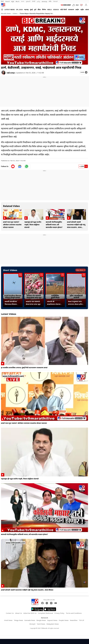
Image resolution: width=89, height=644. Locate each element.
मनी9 (50, 1)
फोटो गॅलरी (64, 9)
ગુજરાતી (28, 1)
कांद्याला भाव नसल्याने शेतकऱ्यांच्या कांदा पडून (33, 303)
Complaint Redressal (45, 613)
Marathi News (6, 13)
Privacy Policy (59, 613)
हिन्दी (2, 1)
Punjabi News (64, 620)
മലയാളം (44, 1)
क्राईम (77, 9)
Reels (50, 9)
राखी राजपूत (11, 73)
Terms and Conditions (74, 613)
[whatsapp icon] (27, 166)
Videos (56, 9)
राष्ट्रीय (82, 9)
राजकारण (71, 9)
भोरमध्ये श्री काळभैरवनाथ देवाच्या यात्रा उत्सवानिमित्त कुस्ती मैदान (55, 303)
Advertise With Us (30, 613)
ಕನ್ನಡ (13, 1)
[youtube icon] (13, 166)
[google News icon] (20, 166)
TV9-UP (55, 1)
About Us (19, 613)
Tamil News (41, 624)
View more (81, 270)
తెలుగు (18, 1)
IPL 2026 (19, 9)
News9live (74, 620)
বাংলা (23, 1)
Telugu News (18, 620)
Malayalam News (53, 624)
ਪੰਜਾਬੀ (34, 1)
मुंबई (31, 9)
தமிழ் (38, 1)
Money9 (32, 624)
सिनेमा (44, 9)
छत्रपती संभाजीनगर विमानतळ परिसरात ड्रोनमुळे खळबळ (11, 303)
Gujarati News (52, 620)
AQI (77, 5)
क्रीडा (39, 9)
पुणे (35, 9)
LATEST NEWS (10, 9)
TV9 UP (81, 620)
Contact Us (10, 613)
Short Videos (10, 270)
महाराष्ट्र (26, 9)
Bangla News (41, 620)
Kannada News (30, 620)
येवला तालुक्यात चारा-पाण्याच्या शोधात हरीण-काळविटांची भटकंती (76, 303)
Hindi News (8, 620)
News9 (8, 1)
